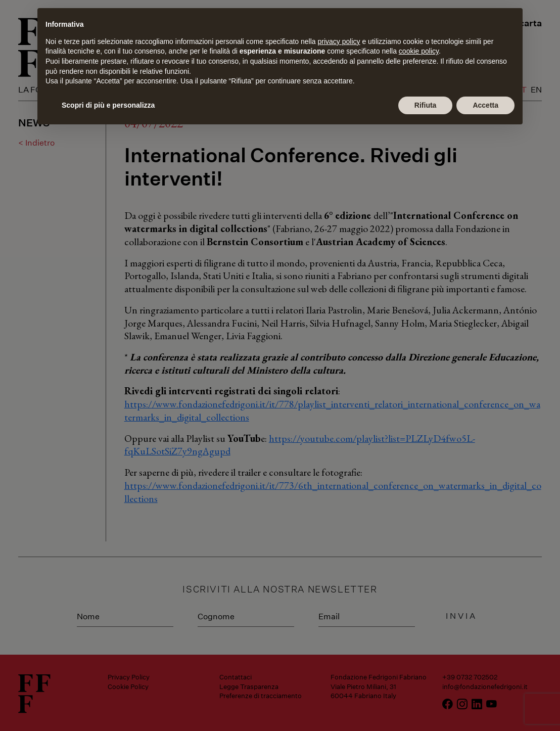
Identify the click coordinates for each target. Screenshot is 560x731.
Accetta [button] (485, 105)
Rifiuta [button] (426, 105)
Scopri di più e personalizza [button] (108, 105)
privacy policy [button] (339, 41)
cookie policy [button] (419, 51)
